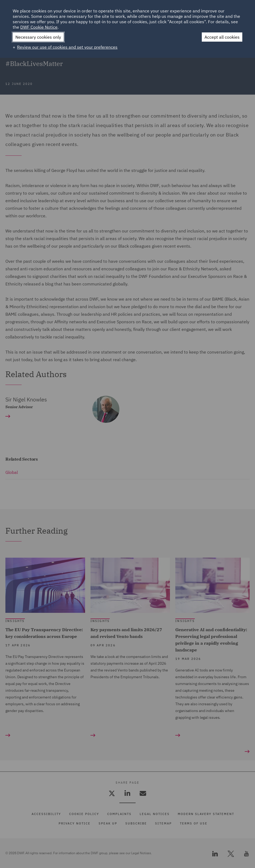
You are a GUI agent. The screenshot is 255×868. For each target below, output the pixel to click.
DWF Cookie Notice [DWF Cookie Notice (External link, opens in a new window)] (39, 27)
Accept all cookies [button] (222, 37)
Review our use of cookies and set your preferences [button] (67, 47)
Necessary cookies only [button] (38, 37)
